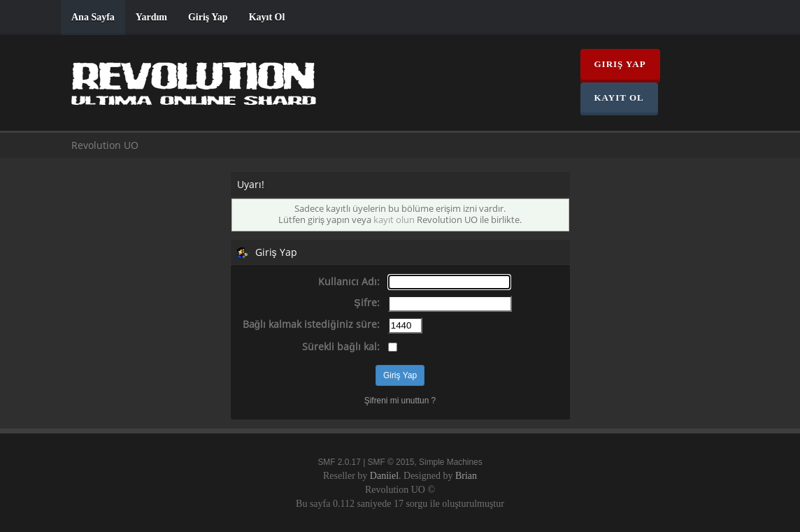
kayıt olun (394, 220)
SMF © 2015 (391, 462)
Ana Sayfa (93, 17)
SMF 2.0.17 (339, 462)
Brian (466, 476)
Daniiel (384, 476)
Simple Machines (451, 462)
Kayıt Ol (267, 17)
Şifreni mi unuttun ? (400, 401)
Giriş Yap (208, 17)
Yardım (151, 17)
